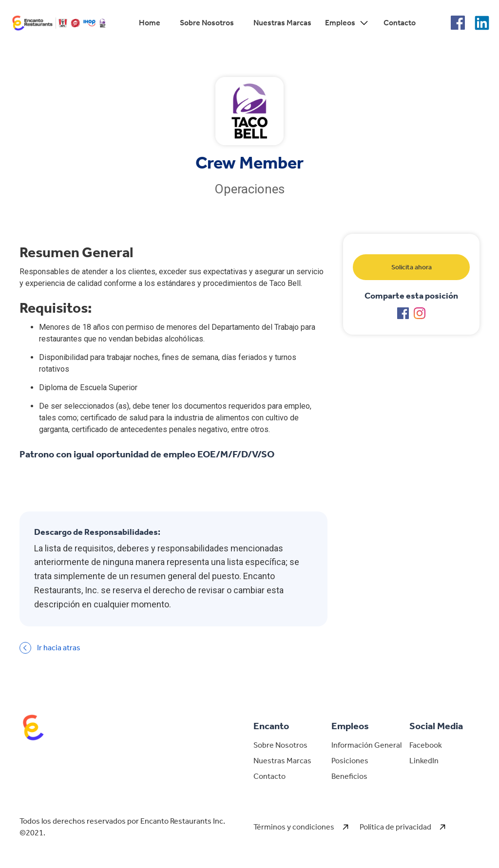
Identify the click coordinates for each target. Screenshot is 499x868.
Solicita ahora (412, 267)
